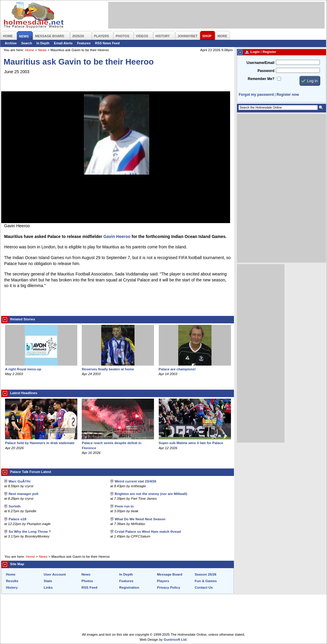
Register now (288, 95)
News (42, 50)
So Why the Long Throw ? (30, 532)
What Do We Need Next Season (140, 519)
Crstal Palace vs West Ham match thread (148, 532)
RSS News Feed (107, 43)
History (12, 587)
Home (30, 50)
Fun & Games (206, 581)
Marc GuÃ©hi (19, 481)
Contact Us (204, 587)
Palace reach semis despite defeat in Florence (118, 443)
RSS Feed (89, 587)
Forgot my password (256, 95)
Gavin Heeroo (117, 236)
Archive (11, 43)
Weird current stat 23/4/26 (136, 481)
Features (84, 43)
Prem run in (124, 506)
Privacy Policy (169, 587)
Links (48, 587)
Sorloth (15, 506)
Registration (129, 587)
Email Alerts (63, 43)
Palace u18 (18, 519)
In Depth (43, 43)
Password (266, 71)
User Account (55, 574)
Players (163, 581)
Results (12, 581)
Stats (48, 581)
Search (26, 43)
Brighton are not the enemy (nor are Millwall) (151, 494)
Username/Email (260, 63)
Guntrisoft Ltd (175, 640)
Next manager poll (23, 494)
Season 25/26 (206, 574)
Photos (87, 581)
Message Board (170, 574)
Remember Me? (261, 79)
